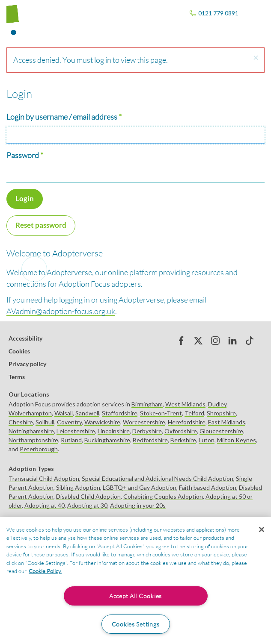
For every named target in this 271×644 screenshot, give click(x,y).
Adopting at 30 (87, 505)
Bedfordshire (150, 440)
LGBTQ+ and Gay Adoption (140, 487)
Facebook (181, 341)
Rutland (71, 440)
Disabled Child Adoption (88, 496)
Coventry (69, 422)
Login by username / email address (62, 117)
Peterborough (39, 449)
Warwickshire (102, 422)
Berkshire (183, 440)
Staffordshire (120, 413)
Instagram (215, 341)
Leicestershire (76, 431)
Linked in (232, 341)
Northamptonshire (33, 440)
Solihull (45, 422)
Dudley (217, 404)
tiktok (250, 341)
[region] (135, 581)
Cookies (19, 351)
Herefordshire (187, 422)
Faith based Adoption (208, 487)
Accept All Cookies (135, 596)
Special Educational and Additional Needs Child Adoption (158, 478)
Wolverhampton (30, 413)
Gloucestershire (221, 431)
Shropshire (221, 413)
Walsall (64, 413)
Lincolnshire (114, 431)
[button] (256, 58)
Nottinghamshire (31, 431)
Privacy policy (27, 364)
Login (25, 198)
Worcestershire (144, 422)
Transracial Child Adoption (44, 478)
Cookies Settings (136, 624)
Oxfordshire (181, 431)
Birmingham (147, 404)
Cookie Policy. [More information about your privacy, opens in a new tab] (45, 571)
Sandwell (87, 413)
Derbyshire (147, 431)
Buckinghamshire (107, 440)
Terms (17, 377)
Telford (194, 413)
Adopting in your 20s (138, 505)
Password (23, 155)
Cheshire (21, 422)
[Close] (262, 529)
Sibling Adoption (78, 487)
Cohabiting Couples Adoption (163, 496)
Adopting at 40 (45, 505)
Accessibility (25, 338)
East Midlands (227, 422)
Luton (207, 440)
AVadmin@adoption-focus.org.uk (61, 311)
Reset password (41, 225)
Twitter (198, 341)
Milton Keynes (237, 440)
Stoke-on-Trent (161, 413)
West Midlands (185, 404)
